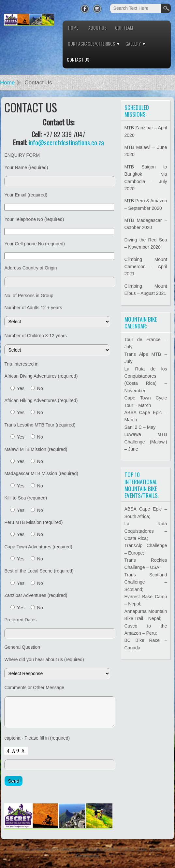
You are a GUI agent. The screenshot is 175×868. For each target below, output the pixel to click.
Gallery (133, 43)
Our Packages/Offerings (91, 43)
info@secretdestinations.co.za (66, 142)
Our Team (124, 28)
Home (73, 28)
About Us (97, 28)
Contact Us (78, 59)
